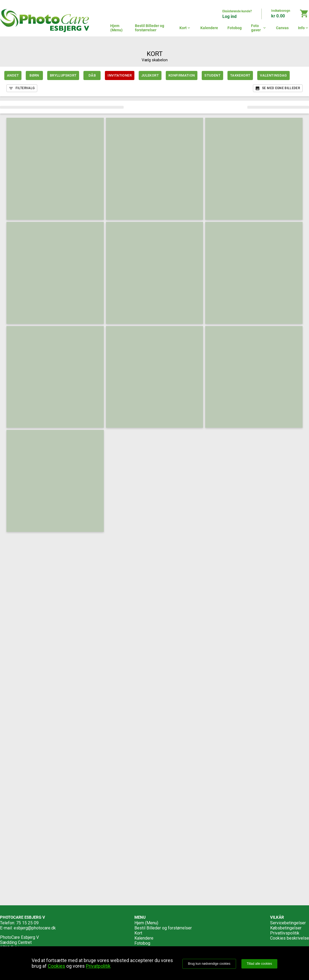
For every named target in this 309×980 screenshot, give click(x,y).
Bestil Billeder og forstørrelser (150, 28)
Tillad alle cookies (259, 964)
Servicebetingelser (288, 923)
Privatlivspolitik (285, 933)
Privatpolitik (98, 966)
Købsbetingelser (286, 928)
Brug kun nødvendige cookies (209, 964)
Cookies (56, 966)
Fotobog (235, 28)
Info (304, 28)
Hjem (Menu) (116, 28)
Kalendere (209, 28)
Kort (185, 28)
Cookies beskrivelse (290, 938)
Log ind (229, 16)
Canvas (282, 28)
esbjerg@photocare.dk (35, 928)
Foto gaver (259, 28)
